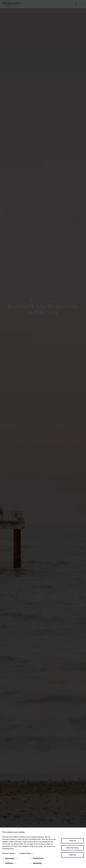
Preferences (37, 858)
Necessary (8, 858)
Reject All (73, 855)
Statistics (8, 863)
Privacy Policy (9, 853)
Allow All (73, 841)
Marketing (36, 863)
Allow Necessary (73, 848)
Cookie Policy (26, 853)
